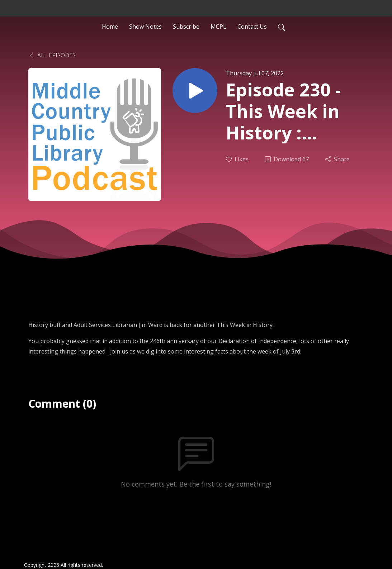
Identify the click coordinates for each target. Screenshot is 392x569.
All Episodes (52, 55)
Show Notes (145, 27)
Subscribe (186, 27)
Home (110, 27)
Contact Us (252, 27)
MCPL (218, 27)
